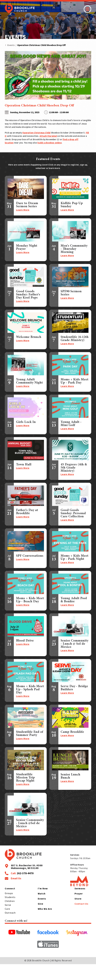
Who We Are (45, 925)
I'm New (43, 904)
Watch (42, 910)
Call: (22, 889)
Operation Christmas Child (36, 133)
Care (7, 925)
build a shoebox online (49, 143)
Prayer (79, 910)
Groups (9, 909)
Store (78, 915)
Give (40, 920)
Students (10, 913)
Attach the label (48, 136)
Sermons (80, 904)
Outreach (10, 929)
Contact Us (81, 920)
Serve (8, 921)
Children (10, 917)
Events (10, 45)
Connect (10, 904)
